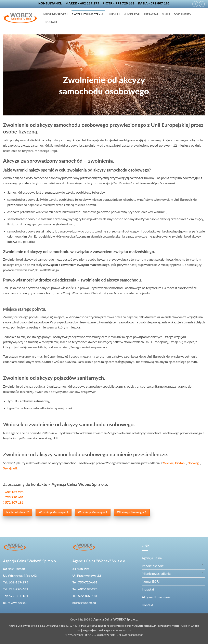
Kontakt (51, 22)
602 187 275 (14, 492)
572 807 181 (14, 502)
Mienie (114, 14)
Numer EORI (132, 14)
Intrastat (151, 14)
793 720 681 (14, 497)
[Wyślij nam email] (202, 4)
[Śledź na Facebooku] (195, 4)
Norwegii (194, 463)
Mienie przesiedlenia (156, 573)
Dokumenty (183, 14)
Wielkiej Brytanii (175, 463)
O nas (166, 14)
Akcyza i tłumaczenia (88, 14)
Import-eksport (55, 14)
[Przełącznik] (203, 558)
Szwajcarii (10, 468)
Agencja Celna (152, 558)
